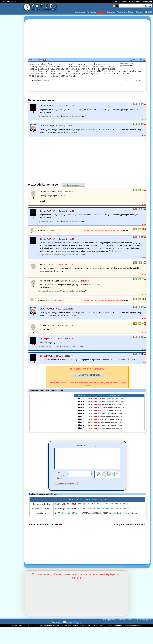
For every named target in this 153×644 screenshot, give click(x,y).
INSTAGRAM (56, 631)
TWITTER (68, 631)
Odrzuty (102, 12)
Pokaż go (124, 234)
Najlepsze (92, 12)
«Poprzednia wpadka (40, 84)
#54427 (82, 512)
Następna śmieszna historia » (129, 532)
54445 (81, 406)
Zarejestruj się (135, 1)
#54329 (109, 516)
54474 (81, 403)
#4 (61, 295)
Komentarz (86, 449)
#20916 (87, 521)
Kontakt (139, 12)
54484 (81, 413)
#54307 (60, 517)
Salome (43, 109)
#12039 (62, 521)
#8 (61, 350)
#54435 (101, 512)
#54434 (109, 512)
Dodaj (131, 12)
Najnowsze (80, 12)
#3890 (75, 521)
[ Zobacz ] (82, 120)
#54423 (126, 512)
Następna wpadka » (135, 84)
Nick (60, 480)
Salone (43, 342)
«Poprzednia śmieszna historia (46, 532)
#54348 (126, 516)
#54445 (60, 512)
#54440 (118, 512)
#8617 (107, 521)
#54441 (72, 512)
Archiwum (122, 12)
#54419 (91, 512)
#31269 (117, 521)
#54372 (118, 516)
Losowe (111, 12)
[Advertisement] (11, 322)
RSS (148, 12)
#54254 (101, 516)
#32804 (134, 521)
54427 (81, 424)
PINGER (77, 631)
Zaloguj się (147, 1)
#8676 (97, 521)
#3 (61, 258)
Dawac (43, 129)
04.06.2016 (135, 60)
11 (128, 66)
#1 (61, 120)
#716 (126, 521)
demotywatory (53, 633)
